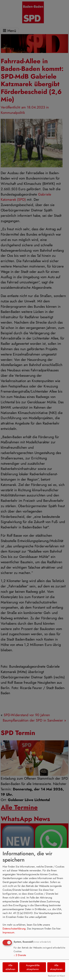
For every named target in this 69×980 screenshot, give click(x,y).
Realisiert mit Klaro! (56, 976)
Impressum (8, 932)
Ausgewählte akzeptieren (33, 967)
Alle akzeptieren (56, 967)
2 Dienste (20, 955)
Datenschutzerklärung (14, 929)
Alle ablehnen (10, 967)
